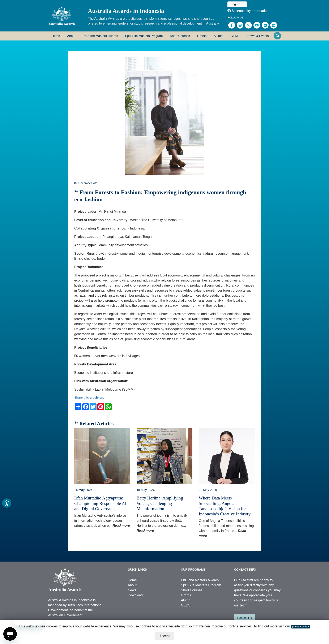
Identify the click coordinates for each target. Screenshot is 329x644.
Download (135, 595)
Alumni (218, 36)
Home (56, 36)
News (132, 590)
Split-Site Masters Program (144, 36)
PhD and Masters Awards (100, 36)
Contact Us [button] (245, 618)
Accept (165, 636)
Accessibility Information (248, 11)
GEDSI (235, 36)
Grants (202, 36)
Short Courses (180, 36)
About (71, 36)
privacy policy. (301, 627)
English (236, 4)
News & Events (258, 36)
